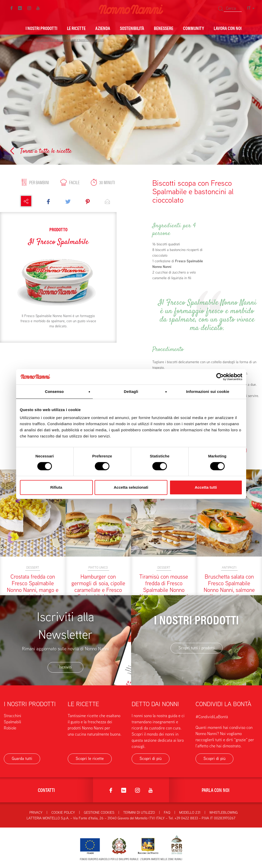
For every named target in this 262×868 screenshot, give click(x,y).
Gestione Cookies (99, 812)
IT (251, 8)
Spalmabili (13, 722)
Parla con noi (216, 790)
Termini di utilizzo (139, 812)
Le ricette (76, 28)
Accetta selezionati (131, 487)
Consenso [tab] (54, 391)
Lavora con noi (228, 28)
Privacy (36, 812)
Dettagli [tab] (131, 391)
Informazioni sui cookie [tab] (208, 391)
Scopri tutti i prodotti (197, 648)
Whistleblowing (224, 812)
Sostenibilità (132, 28)
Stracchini (13, 716)
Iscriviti (65, 667)
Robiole (10, 728)
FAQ (167, 812)
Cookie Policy (63, 812)
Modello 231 (190, 812)
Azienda (103, 28)
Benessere (164, 28)
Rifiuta (56, 487)
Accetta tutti (206, 487)
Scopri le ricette (90, 759)
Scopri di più (151, 759)
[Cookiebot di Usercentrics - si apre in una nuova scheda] (220, 377)
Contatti (46, 790)
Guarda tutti (22, 759)
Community (193, 28)
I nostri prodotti (41, 28)
